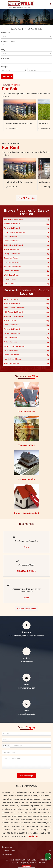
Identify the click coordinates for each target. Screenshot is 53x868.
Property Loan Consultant (27, 513)
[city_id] (26, 53)
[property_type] (26, 45)
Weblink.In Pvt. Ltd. (37, 863)
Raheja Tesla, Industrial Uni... (20, 123)
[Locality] (26, 62)
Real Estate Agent (26, 411)
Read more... (34, 836)
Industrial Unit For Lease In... (20, 182)
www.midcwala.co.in (26, 714)
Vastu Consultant (26, 445)
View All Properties (26, 198)
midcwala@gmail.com (26, 688)
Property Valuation (26, 479)
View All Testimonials (26, 609)
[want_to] (26, 36)
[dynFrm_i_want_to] (26, 752)
